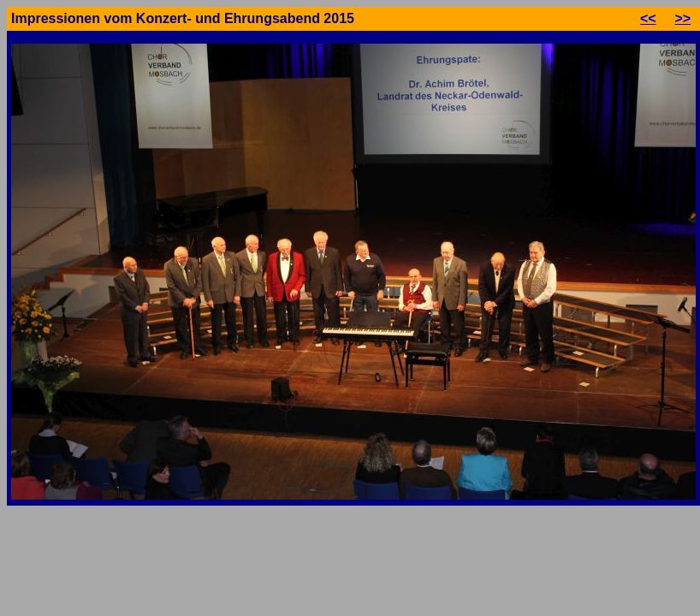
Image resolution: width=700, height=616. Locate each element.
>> (682, 18)
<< (648, 18)
